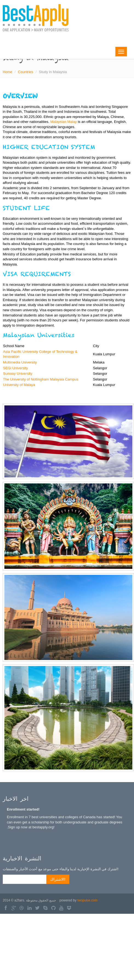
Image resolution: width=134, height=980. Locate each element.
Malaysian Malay (63, 122)
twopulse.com (87, 900)
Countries (26, 72)
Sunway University (18, 374)
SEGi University (15, 368)
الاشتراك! (58, 879)
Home (8, 72)
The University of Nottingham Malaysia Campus (41, 379)
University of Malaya (19, 385)
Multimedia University (20, 362)
